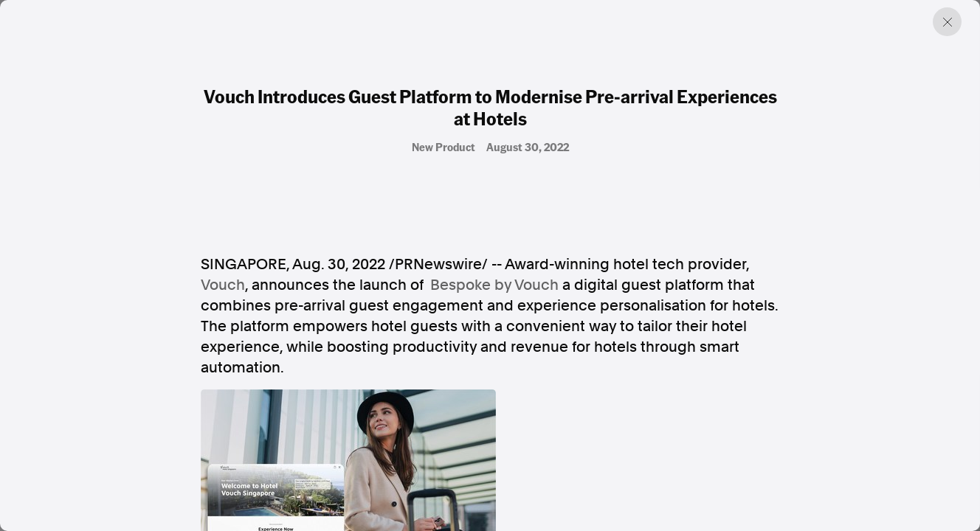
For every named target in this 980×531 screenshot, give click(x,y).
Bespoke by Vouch (494, 285)
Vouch (223, 285)
